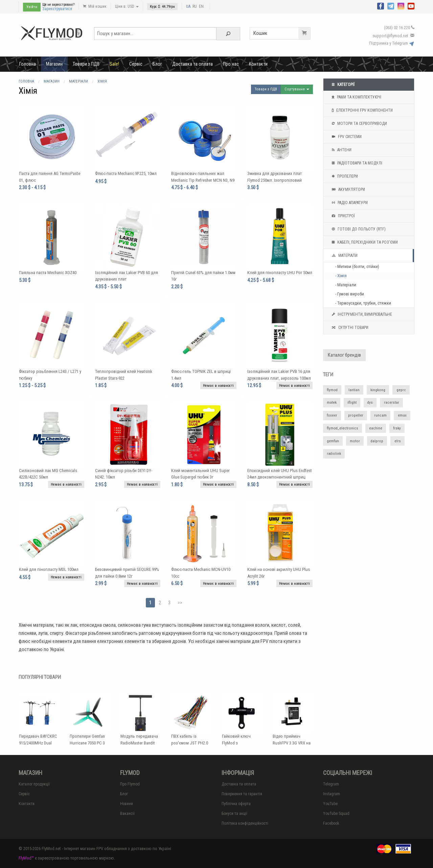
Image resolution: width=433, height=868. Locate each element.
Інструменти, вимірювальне (361, 314)
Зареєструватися (57, 9)
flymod (332, 390)
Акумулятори (348, 190)
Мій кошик (95, 6)
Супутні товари (349, 328)
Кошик (282, 33)
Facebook (331, 823)
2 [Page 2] (160, 603)
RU (195, 6)
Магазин (54, 64)
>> (180, 603)
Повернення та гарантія (242, 794)
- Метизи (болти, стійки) (357, 266)
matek (332, 403)
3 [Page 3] (169, 603)
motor (355, 441)
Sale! (114, 64)
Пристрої (343, 216)
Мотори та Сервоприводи (359, 124)
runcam (380, 415)
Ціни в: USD (127, 6)
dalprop (377, 441)
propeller (356, 415)
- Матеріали (346, 285)
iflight (352, 403)
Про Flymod (130, 784)
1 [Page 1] (150, 603)
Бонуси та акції (234, 814)
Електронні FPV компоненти (361, 110)
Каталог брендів (344, 355)
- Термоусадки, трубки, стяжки (363, 303)
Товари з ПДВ (86, 64)
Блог (157, 64)
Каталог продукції (34, 784)
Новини (127, 804)
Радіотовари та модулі (356, 163)
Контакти (258, 64)
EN (201, 6)
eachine (376, 428)
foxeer (332, 415)
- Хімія (341, 276)
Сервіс (136, 64)
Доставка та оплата (192, 64)
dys (370, 403)
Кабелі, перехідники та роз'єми (364, 242)
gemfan (333, 441)
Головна (28, 64)
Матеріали (344, 255)
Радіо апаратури (349, 203)
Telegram (331, 784)
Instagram (332, 794)
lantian (354, 390)
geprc (401, 390)
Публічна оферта (236, 804)
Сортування (297, 89)
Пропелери (344, 176)
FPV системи (346, 137)
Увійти (32, 7)
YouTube (330, 804)
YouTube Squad (336, 814)
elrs (398, 441)
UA (188, 6)
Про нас (231, 64)
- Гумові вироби (350, 294)
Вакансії (127, 814)
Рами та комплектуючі (356, 97)
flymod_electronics (343, 428)
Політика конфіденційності (245, 823)
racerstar (392, 403)
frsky (397, 428)
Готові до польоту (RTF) (358, 229)
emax (402, 415)
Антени (341, 150)
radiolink (334, 454)
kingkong (378, 390)
